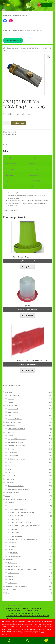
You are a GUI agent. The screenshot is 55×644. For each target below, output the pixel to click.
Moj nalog (9, 641)
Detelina (9, 4)
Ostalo (10, 469)
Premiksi (11, 579)
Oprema (23, 48)
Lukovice (11, 506)
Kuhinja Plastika (13, 452)
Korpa (43, 639)
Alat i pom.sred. (13, 409)
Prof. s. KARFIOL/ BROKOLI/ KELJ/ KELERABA (25, 513)
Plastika (10, 472)
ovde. (43, 632)
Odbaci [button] (5, 634)
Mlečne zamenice (13, 573)
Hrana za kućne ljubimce (16, 486)
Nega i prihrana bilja (12, 492)
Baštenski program (12, 405)
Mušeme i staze (13, 466)
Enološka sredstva (12, 476)
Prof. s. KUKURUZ (16, 519)
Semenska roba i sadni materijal (16, 499)
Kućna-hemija (10, 479)
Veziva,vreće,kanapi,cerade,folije (16, 586)
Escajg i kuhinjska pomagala (17, 439)
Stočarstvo (16, 48)
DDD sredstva (10, 425)
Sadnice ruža (12, 543)
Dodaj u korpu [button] (27, 267)
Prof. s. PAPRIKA (15, 533)
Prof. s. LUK (14, 529)
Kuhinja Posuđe (13, 456)
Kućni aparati (12, 449)
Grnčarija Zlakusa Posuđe (16, 446)
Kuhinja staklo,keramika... (16, 459)
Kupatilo (11, 462)
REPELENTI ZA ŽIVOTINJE (16, 429)
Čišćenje (10, 435)
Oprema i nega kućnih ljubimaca (18, 489)
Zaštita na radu (11, 590)
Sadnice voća (12, 546)
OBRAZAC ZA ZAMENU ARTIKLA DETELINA (22, 611)
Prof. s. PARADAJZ (16, 536)
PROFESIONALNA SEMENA (17, 509)
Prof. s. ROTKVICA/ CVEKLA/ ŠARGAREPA (24, 539)
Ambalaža (9, 392)
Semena (10, 549)
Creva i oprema (13, 412)
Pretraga (27, 641)
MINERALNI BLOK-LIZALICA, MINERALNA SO (22, 569)
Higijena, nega (12, 563)
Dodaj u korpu (19, 123)
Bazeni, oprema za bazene (14, 422)
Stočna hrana (12, 583)
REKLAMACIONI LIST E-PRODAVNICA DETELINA (24, 608)
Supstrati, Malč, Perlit (15, 419)
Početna (8, 48)
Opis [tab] (5, 144)
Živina (7, 593)
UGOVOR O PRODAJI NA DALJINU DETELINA (23, 613)
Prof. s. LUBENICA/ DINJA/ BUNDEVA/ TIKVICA (25, 526)
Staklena (11, 402)
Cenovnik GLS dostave (13, 40)
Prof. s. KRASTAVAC (16, 516)
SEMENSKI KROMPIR (15, 556)
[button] (49, 57)
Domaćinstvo (10, 432)
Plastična (11, 399)
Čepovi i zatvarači (14, 395)
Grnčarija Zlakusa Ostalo (16, 442)
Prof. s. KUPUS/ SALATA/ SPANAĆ (21, 523)
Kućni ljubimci (10, 482)
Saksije (10, 415)
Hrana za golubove (14, 566)
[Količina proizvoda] (7, 123)
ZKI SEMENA (14, 553)
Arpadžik (11, 503)
